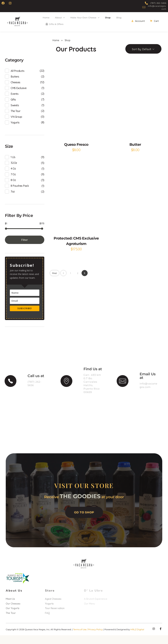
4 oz (13, 175)
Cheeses (16, 89)
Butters (15, 83)
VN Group (16, 123)
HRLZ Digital (137, 638)
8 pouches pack (20, 192)
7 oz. (13, 181)
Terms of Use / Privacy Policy (88, 638)
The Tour (16, 117)
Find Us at (93, 376)
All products (17, 77)
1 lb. (13, 164)
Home (56, 47)
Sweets (15, 112)
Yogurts (15, 129)
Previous (63, 280)
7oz (13, 198)
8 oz (13, 187)
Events (15, 100)
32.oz (14, 169)
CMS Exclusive (19, 94)
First (55, 280)
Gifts (13, 106)
